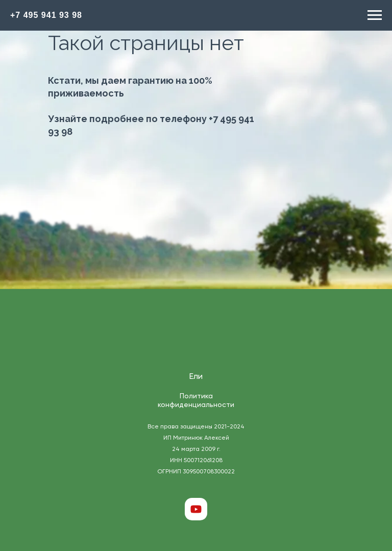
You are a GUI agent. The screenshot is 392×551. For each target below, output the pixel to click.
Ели (196, 377)
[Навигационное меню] (375, 15)
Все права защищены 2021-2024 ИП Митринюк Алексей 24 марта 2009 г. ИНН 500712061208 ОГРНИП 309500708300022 (196, 449)
